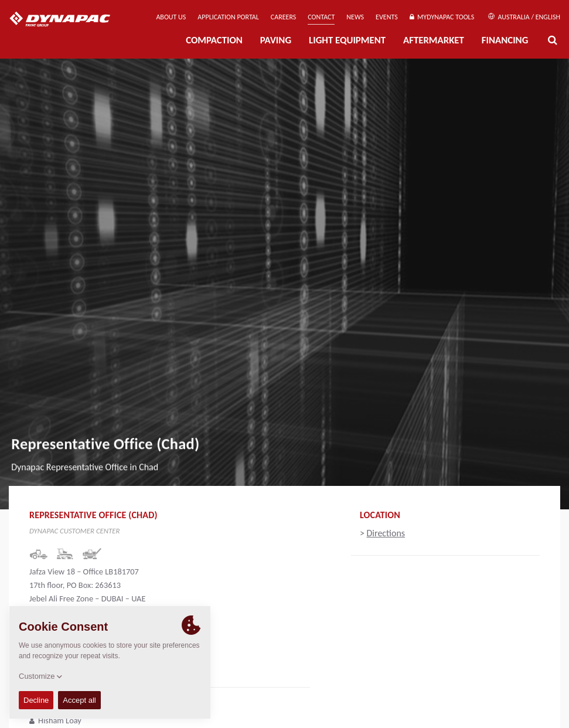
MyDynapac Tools (442, 17)
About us (171, 17)
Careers (283, 17)
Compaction (214, 40)
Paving (276, 40)
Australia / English (524, 17)
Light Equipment (347, 40)
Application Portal (228, 17)
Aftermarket (434, 40)
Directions (386, 533)
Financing (505, 40)
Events (387, 17)
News (355, 17)
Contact (321, 17)
